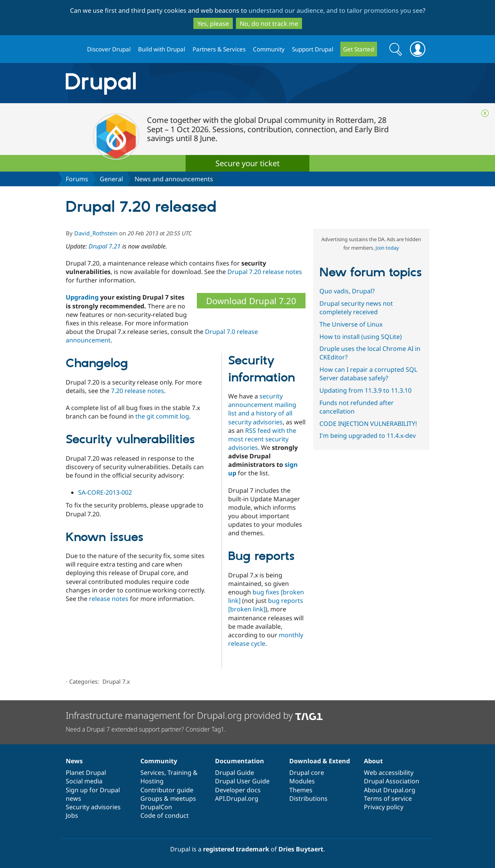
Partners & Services (219, 49)
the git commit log (162, 416)
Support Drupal (313, 49)
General (111, 179)
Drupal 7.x (116, 681)
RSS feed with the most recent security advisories (262, 439)
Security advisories (93, 807)
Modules (302, 781)
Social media (84, 781)
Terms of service (388, 798)
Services (152, 773)
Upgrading (82, 297)
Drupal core (307, 773)
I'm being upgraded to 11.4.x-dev (368, 436)
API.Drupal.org (237, 798)
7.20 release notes (137, 391)
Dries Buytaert (301, 849)
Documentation (240, 761)
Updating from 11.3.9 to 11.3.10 (365, 390)
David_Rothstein (96, 233)
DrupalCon (156, 807)
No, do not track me (269, 24)
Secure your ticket (247, 163)
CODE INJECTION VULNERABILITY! (368, 424)
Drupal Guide (235, 773)
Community (269, 49)
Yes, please (213, 24)
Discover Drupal (109, 49)
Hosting (152, 781)
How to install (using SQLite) (361, 337)
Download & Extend (320, 761)
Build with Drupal (162, 49)
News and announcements (174, 179)
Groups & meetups (168, 798)
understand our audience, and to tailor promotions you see (336, 10)
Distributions (308, 798)
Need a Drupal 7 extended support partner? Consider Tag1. (146, 729)
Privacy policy (384, 807)
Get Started (358, 49)
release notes (109, 599)
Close (485, 113)
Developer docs (238, 790)
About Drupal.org (390, 790)
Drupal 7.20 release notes (265, 272)
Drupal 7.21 (105, 246)
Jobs (72, 815)
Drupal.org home (73, 49)
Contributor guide (167, 790)
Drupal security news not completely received (356, 308)
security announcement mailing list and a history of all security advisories (262, 409)
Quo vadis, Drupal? (347, 291)
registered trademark (236, 849)
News (74, 761)
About (373, 761)
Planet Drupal (86, 773)
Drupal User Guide (242, 781)
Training (179, 773)
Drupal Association (392, 781)
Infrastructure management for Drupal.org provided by (194, 715)
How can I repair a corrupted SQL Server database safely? (368, 374)
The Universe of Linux (351, 324)
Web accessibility (389, 773)
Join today (387, 248)
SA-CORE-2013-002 (105, 492)
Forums (77, 179)
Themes (301, 790)
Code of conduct (165, 815)
